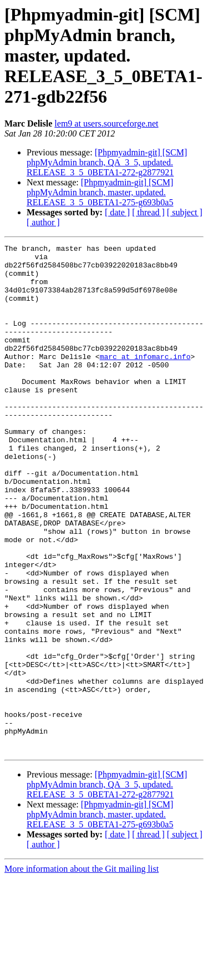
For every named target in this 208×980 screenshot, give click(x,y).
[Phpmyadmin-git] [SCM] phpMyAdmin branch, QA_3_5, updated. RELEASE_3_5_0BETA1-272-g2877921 (107, 162)
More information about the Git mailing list (82, 970)
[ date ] (117, 212)
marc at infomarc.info (145, 380)
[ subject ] (185, 212)
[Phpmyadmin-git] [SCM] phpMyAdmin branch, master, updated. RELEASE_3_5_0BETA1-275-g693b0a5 (100, 192)
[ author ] (43, 222)
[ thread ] (148, 212)
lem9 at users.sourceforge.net (106, 123)
